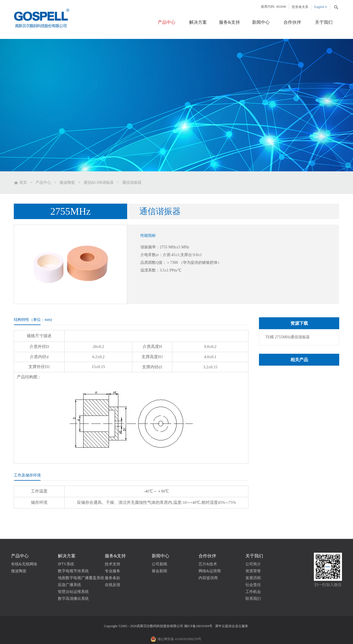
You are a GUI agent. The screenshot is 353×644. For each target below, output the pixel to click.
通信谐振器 (132, 183)
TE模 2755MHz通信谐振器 (288, 337)
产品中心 (43, 183)
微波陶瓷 (67, 183)
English (319, 7)
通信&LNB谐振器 (99, 183)
